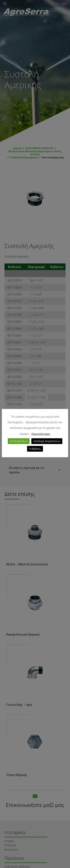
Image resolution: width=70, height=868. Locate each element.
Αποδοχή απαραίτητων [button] (47, 441)
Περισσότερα (41, 434)
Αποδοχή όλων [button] (19, 441)
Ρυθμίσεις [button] (35, 449)
